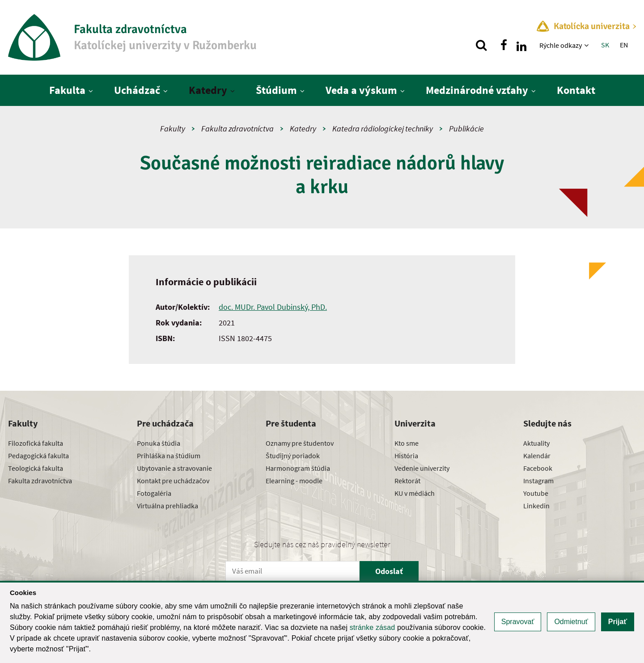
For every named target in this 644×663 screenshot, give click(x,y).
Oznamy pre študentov (300, 443)
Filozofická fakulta (36, 443)
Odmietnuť (571, 622)
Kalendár (537, 456)
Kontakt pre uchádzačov (173, 481)
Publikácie (466, 129)
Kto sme (407, 443)
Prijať (618, 622)
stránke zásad (373, 627)
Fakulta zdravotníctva (237, 129)
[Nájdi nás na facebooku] (504, 45)
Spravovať (518, 622)
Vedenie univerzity (422, 468)
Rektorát (407, 481)
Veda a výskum (361, 90)
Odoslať (389, 571)
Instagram (538, 481)
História (406, 456)
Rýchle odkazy (561, 45)
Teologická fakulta (36, 468)
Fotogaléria (154, 493)
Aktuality (536, 443)
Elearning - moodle (294, 481)
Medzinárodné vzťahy (477, 90)
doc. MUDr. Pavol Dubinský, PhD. (273, 307)
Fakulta (67, 90)
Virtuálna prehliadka (167, 506)
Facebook (538, 468)
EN (624, 45)
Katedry (208, 90)
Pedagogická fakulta (38, 456)
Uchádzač (137, 90)
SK (605, 45)
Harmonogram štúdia (298, 468)
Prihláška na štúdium (169, 456)
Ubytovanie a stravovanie (174, 468)
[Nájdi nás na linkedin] (521, 45)
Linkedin (536, 506)
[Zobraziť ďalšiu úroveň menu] (587, 45)
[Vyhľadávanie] (481, 45)
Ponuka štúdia (159, 443)
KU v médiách (415, 493)
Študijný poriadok (293, 456)
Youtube (536, 493)
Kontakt (576, 90)
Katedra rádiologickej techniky (383, 129)
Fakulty (173, 129)
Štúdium (276, 90)
